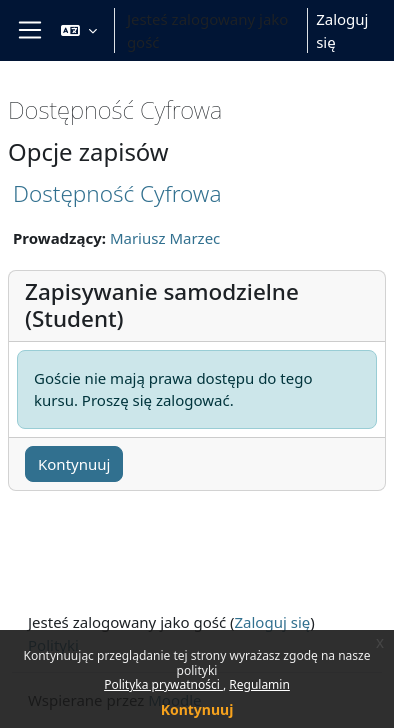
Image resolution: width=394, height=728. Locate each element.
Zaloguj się (342, 30)
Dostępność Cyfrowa (117, 193)
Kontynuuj (197, 709)
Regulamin (259, 684)
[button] (79, 30)
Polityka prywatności (163, 684)
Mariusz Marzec (165, 238)
